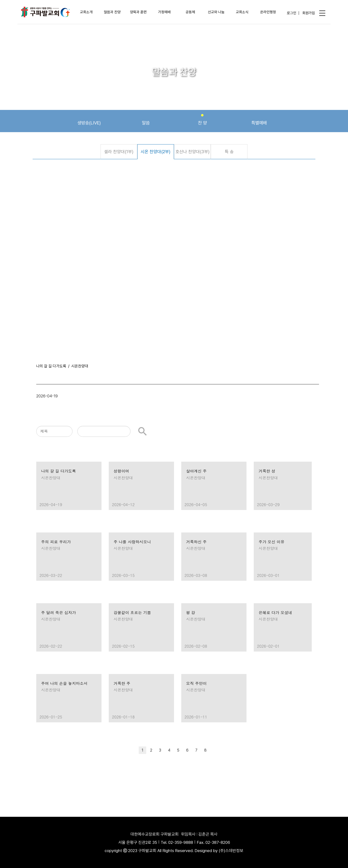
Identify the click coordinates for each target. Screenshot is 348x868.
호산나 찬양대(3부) (192, 152)
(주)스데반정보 (231, 851)
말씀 (146, 120)
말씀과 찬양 (112, 12)
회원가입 (309, 13)
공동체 (190, 12)
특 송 (229, 152)
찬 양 (202, 120)
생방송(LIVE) (89, 120)
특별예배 (259, 120)
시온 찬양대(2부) (156, 152)
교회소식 (242, 12)
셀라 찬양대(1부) (119, 152)
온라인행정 (268, 12)
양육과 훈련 (138, 12)
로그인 (292, 13)
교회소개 (86, 12)
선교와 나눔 (216, 12)
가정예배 (164, 12)
